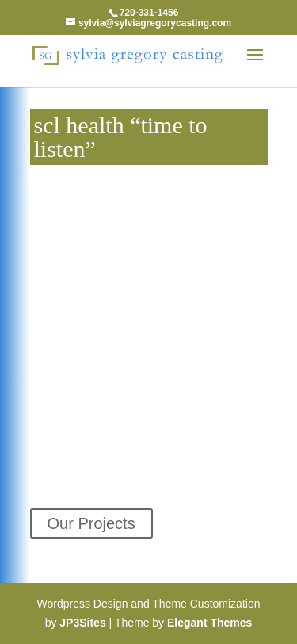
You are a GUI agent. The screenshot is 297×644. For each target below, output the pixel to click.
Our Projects (91, 523)
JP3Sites (82, 623)
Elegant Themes (209, 623)
